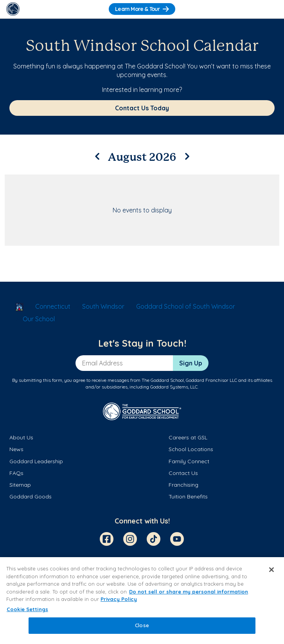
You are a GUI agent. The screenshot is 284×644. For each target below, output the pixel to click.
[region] (142, 601)
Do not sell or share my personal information (189, 592)
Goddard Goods (31, 496)
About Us (21, 437)
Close (142, 625)
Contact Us (183, 473)
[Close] (271, 570)
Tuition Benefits (188, 496)
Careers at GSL (188, 437)
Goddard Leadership (36, 461)
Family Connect (189, 461)
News (16, 449)
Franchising (183, 485)
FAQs (16, 473)
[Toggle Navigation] (271, 9)
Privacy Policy (119, 599)
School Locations (191, 449)
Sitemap (20, 485)
